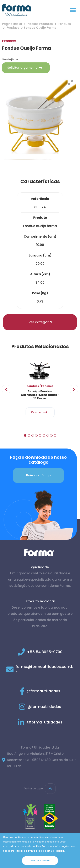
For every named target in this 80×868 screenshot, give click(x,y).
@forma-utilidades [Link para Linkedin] (40, 722)
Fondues (65, 24)
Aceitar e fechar (40, 861)
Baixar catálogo (38, 475)
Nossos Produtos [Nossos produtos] (40, 24)
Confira (40, 412)
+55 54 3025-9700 (45, 652)
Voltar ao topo (40, 789)
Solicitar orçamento (26, 68)
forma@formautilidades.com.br (45, 670)
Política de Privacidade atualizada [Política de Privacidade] (38, 851)
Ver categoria (40, 322)
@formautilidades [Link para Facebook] (40, 691)
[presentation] (6, 389)
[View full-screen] (71, 82)
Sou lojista (10, 59)
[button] (25, 435)
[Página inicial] (17, 10)
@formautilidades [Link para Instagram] (40, 707)
